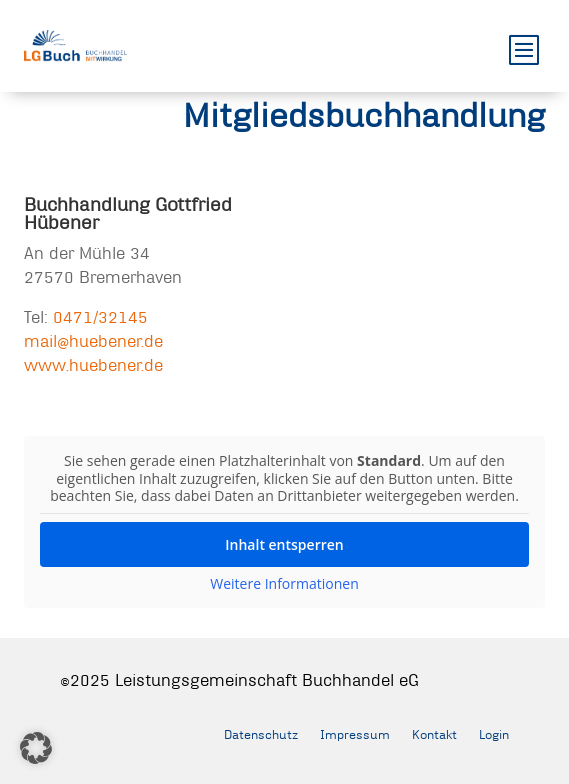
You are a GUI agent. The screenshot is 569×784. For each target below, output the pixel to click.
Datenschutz (261, 734)
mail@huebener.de (93, 340)
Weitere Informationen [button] (284, 584)
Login (494, 734)
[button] (36, 748)
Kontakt (434, 734)
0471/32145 (100, 316)
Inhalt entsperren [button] (284, 544)
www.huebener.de (93, 364)
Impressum (355, 734)
